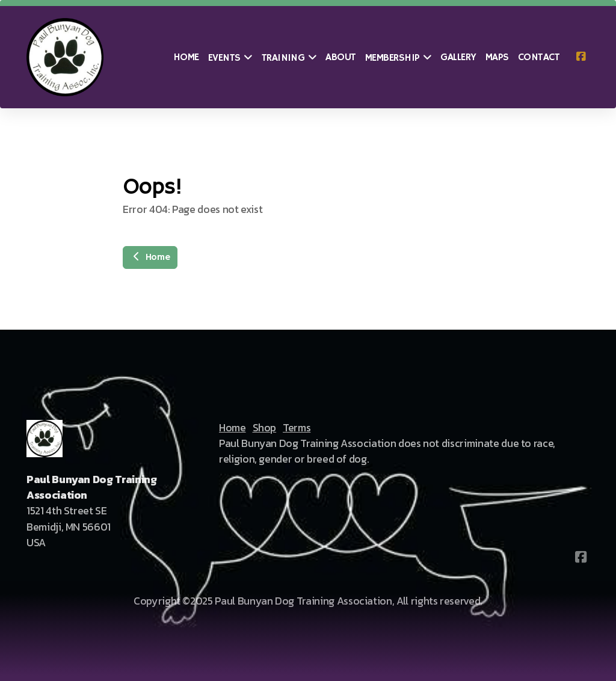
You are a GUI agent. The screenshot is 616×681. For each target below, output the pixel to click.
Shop (265, 428)
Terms (297, 428)
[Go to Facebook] (581, 57)
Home (150, 257)
